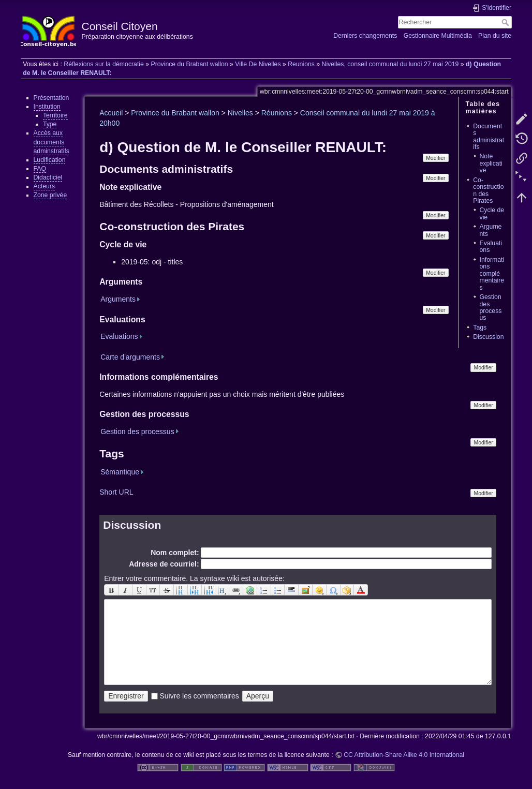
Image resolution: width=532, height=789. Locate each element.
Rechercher (506, 22)
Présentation (51, 98)
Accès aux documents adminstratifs (51, 142)
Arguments (491, 230)
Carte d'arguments (130, 357)
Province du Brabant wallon (189, 64)
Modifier (435, 158)
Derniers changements (365, 36)
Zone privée (50, 195)
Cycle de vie (492, 213)
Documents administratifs (489, 137)
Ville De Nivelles (258, 64)
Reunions (301, 64)
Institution (47, 107)
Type (50, 124)
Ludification (50, 160)
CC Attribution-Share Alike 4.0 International (404, 755)
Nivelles (240, 113)
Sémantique (120, 472)
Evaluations (491, 247)
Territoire (55, 115)
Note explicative (491, 163)
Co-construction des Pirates (488, 190)
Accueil (111, 113)
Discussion (488, 337)
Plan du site (495, 36)
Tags (480, 327)
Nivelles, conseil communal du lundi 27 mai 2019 (390, 64)
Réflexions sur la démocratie (104, 64)
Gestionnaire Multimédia (438, 36)
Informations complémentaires (492, 274)
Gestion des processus (491, 307)
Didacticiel (48, 177)
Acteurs (45, 186)
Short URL (116, 492)
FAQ (40, 169)
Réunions (277, 113)
